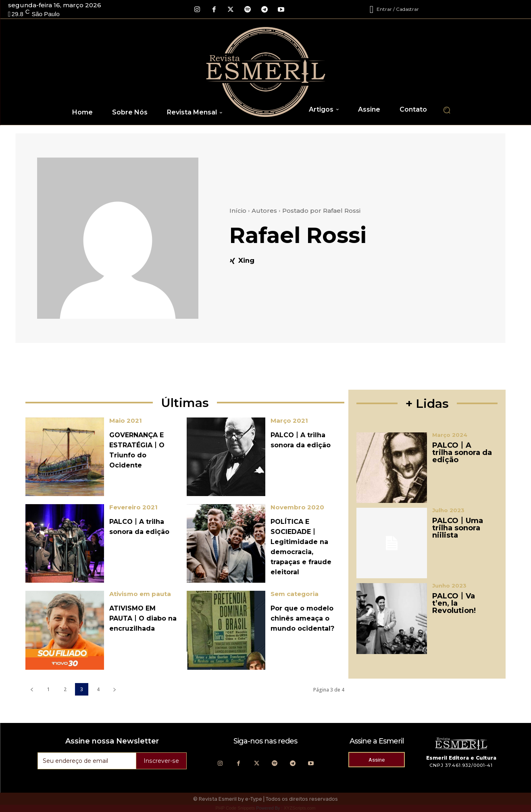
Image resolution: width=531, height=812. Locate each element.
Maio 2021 (126, 421)
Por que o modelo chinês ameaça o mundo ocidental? (302, 618)
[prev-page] (32, 689)
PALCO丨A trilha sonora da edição (462, 453)
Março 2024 (450, 435)
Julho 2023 (448, 510)
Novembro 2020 (297, 507)
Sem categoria (295, 594)
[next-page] (115, 689)
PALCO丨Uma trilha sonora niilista (458, 528)
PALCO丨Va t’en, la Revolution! (454, 603)
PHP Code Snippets (235, 808)
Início (238, 211)
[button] (447, 110)
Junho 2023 (449, 586)
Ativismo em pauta (140, 594)
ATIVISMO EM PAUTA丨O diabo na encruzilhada (143, 618)
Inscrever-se (162, 761)
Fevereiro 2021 (133, 507)
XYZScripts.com (300, 808)
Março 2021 (289, 421)
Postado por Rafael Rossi (321, 211)
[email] (87, 761)
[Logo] (266, 72)
